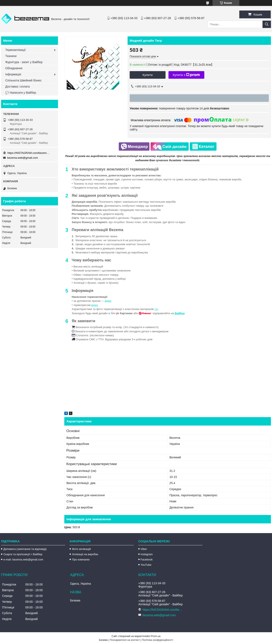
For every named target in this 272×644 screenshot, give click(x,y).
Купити (148, 75)
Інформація (13, 74)
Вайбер (180, 313)
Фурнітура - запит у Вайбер (24, 62)
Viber (144, 549)
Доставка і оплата (18, 86)
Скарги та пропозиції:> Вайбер (23, 554)
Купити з (186, 75)
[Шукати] (267, 24)
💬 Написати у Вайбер (21, 93)
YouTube (146, 565)
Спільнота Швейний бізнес (23, 80)
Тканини (11, 56)
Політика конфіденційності (158, 640)
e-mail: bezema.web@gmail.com (23, 560)
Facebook (147, 560)
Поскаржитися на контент (125, 640)
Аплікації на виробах (85, 554)
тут (156, 309)
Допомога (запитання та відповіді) (25, 549)
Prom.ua (156, 636)
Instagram (147, 554)
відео (108, 301)
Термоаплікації (15, 50)
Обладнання (14, 68)
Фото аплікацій (81, 549)
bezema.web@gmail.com (23, 158)
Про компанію (81, 560)
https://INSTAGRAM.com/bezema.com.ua (28, 153)
